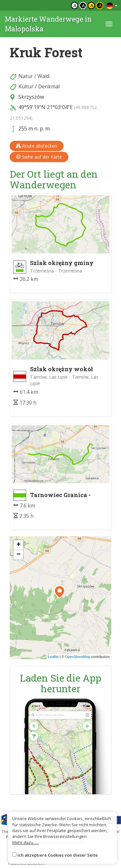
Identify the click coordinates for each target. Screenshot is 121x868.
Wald (43, 76)
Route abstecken (37, 146)
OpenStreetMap (78, 657)
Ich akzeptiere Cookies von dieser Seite (58, 855)
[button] (60, 592)
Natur (26, 76)
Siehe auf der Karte (39, 157)
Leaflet (53, 657)
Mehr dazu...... (26, 842)
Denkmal (49, 86)
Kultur (26, 86)
